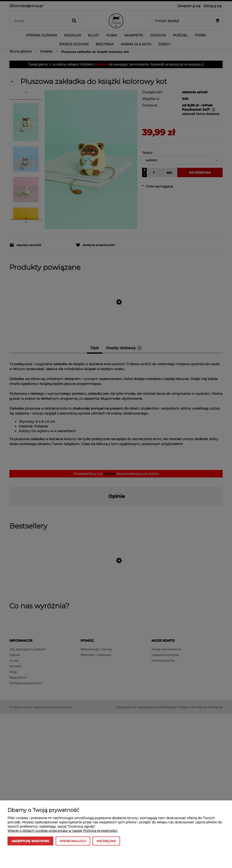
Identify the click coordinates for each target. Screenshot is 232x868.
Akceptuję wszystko (30, 841)
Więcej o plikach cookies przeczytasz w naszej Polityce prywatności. (63, 831)
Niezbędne (106, 841)
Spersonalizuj (73, 841)
